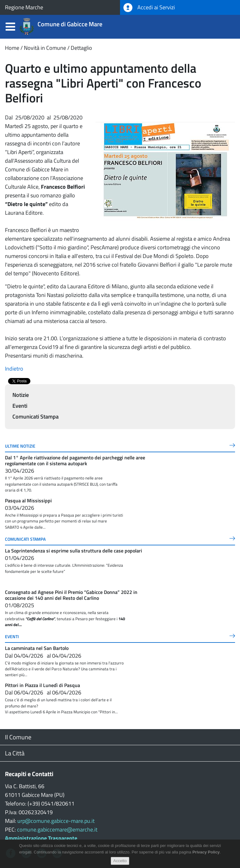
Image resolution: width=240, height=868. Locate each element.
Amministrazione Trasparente (41, 838)
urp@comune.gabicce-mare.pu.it (56, 821)
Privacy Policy (206, 852)
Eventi (20, 406)
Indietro (14, 369)
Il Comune (18, 737)
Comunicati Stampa (36, 417)
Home (12, 48)
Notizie (21, 395)
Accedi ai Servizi (149, 8)
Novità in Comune (45, 48)
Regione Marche (24, 7)
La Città (15, 753)
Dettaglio (81, 48)
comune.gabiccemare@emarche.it (57, 829)
